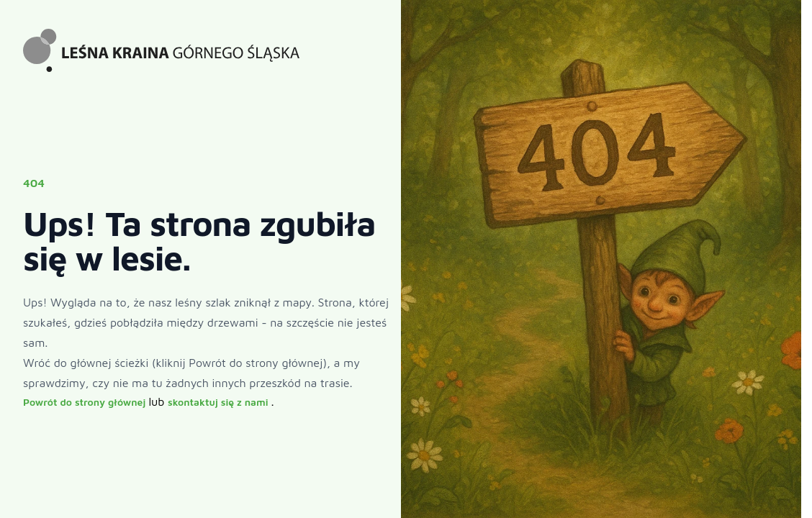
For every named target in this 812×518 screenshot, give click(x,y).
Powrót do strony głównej (86, 402)
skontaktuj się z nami (219, 402)
